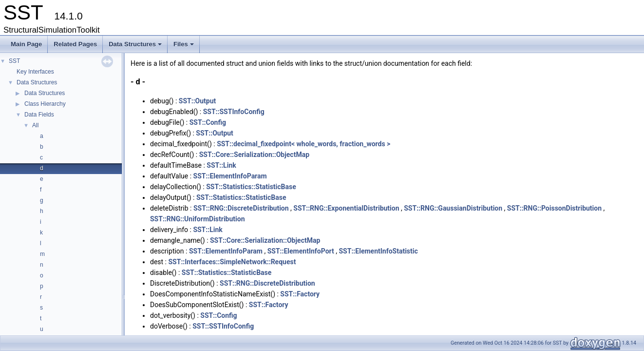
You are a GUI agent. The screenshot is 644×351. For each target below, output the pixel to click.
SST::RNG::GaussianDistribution (453, 208)
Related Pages (75, 44)
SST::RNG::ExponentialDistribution (346, 208)
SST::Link (221, 165)
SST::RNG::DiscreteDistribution (241, 208)
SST (14, 61)
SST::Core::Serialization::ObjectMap (254, 155)
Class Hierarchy (45, 104)
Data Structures (136, 47)
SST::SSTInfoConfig (234, 112)
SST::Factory (300, 294)
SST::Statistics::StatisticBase (251, 187)
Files (184, 47)
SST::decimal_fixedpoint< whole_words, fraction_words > (303, 144)
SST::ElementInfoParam (230, 176)
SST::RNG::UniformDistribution (198, 219)
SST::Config (208, 122)
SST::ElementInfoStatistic (379, 251)
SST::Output (198, 101)
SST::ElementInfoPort (301, 251)
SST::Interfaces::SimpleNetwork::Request (232, 262)
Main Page (26, 44)
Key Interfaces (35, 72)
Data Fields (39, 115)
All (35, 125)
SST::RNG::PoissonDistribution (554, 208)
